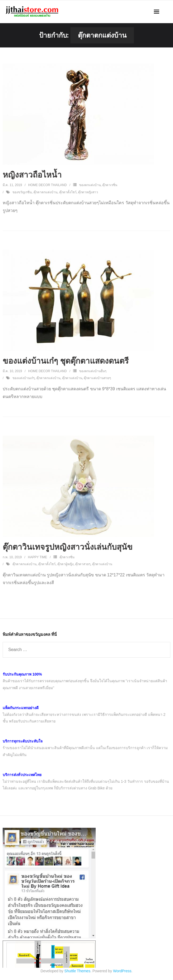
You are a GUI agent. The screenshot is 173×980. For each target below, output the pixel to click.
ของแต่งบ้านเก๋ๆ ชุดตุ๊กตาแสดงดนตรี (66, 361)
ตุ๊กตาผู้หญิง (66, 564)
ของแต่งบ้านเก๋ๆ (24, 378)
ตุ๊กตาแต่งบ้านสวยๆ (97, 378)
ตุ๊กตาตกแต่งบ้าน (45, 192)
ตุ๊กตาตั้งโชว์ (68, 192)
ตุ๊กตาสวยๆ (83, 564)
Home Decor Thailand (47, 185)
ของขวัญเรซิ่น (22, 192)
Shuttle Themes (77, 971)
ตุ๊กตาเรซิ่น (110, 185)
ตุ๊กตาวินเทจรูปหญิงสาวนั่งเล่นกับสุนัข (68, 547)
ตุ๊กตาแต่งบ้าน (72, 378)
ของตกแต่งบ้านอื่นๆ (93, 371)
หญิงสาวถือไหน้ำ (32, 175)
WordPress (122, 971)
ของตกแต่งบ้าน (90, 185)
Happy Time (37, 557)
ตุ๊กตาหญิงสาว (88, 192)
